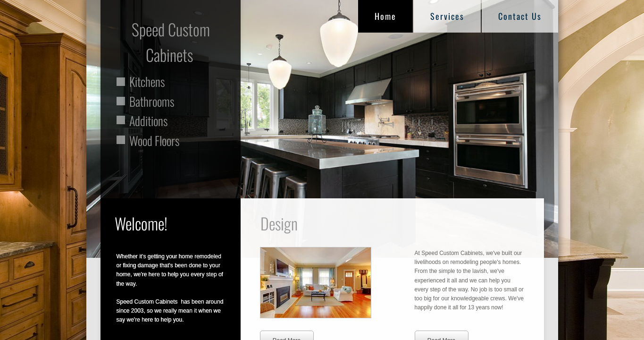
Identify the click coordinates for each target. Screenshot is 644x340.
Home (385, 16)
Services (447, 16)
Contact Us (520, 16)
